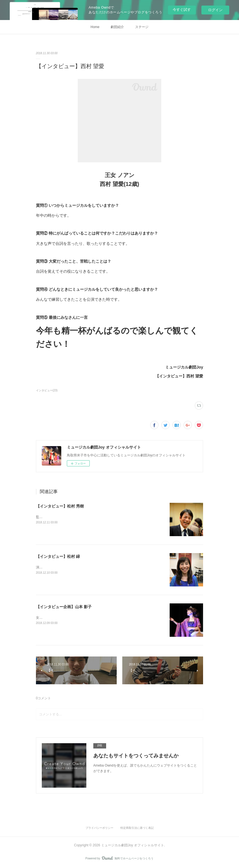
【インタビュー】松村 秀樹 (60, 506)
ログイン (215, 10)
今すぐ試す (182, 10)
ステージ (142, 27)
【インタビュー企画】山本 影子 (64, 607)
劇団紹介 (117, 27)
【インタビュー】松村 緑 (58, 556)
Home (95, 27)
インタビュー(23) (47, 390)
